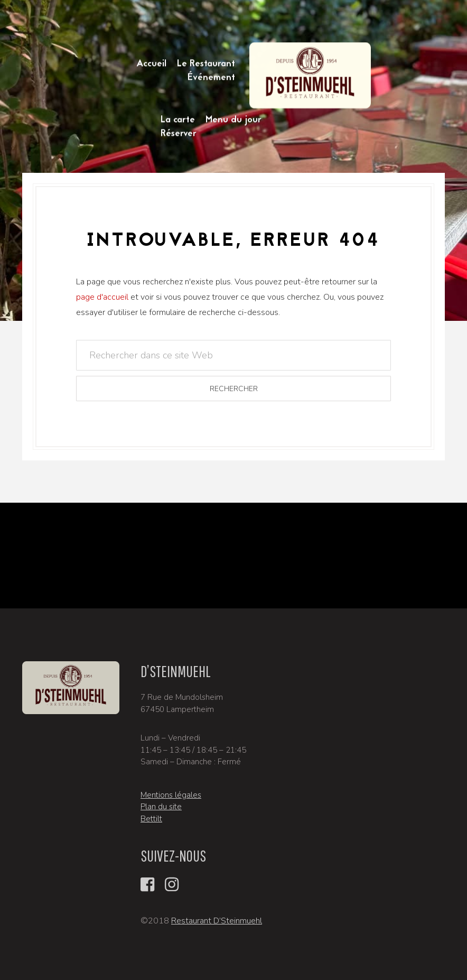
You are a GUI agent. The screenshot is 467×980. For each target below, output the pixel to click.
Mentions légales (171, 795)
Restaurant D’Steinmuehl (217, 921)
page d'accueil (102, 297)
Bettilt (151, 819)
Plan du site (161, 807)
